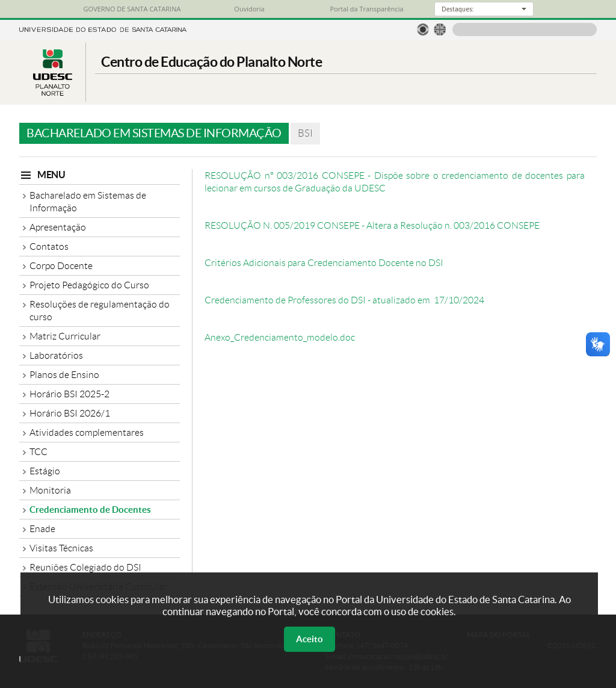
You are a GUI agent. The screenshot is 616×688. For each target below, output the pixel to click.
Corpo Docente (61, 266)
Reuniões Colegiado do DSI (85, 567)
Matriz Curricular (65, 336)
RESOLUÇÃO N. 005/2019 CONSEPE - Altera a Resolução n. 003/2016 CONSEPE (372, 225)
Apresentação (58, 227)
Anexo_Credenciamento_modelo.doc (280, 337)
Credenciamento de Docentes (90, 510)
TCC (38, 452)
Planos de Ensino (64, 375)
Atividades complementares (87, 432)
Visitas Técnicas (61, 548)
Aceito (310, 639)
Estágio (45, 471)
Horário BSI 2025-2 (69, 394)
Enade (42, 529)
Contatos (49, 246)
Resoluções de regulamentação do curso (100, 311)
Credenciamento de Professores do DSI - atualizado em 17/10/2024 (344, 300)
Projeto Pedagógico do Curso (89, 285)
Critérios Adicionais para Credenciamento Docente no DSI (324, 263)
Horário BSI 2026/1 (70, 413)
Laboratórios (56, 355)
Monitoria (50, 490)
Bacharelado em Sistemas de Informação (88, 202)
